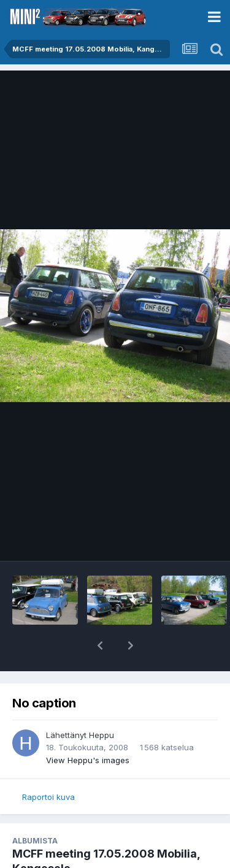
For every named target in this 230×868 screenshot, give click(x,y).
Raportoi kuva (48, 797)
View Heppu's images (88, 760)
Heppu (102, 735)
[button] (100, 645)
